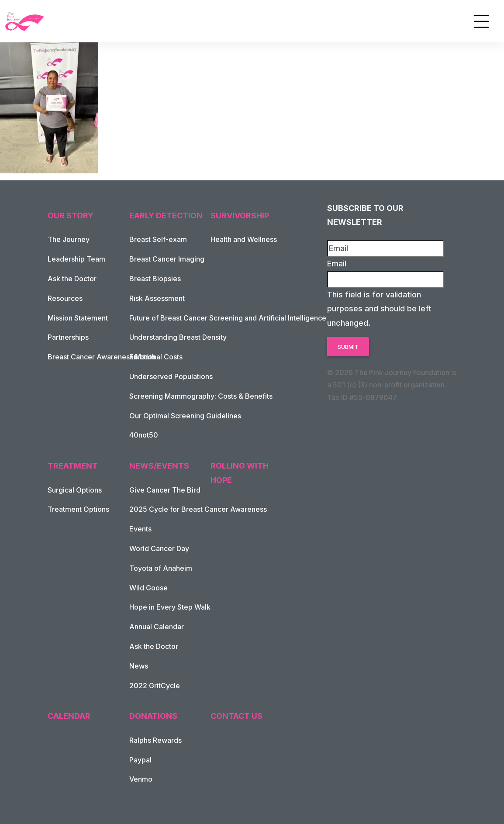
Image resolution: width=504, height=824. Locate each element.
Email (337, 264)
